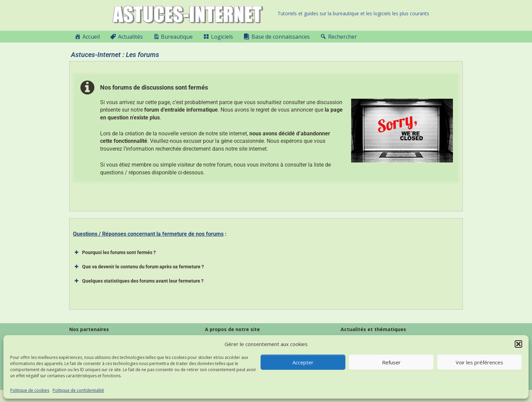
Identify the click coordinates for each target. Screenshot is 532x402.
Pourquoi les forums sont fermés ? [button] (114, 252)
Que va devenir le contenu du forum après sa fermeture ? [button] (138, 267)
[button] (518, 344)
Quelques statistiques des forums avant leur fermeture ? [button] (138, 281)
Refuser (391, 362)
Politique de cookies (30, 390)
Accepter (303, 362)
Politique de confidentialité (78, 390)
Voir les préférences (479, 362)
